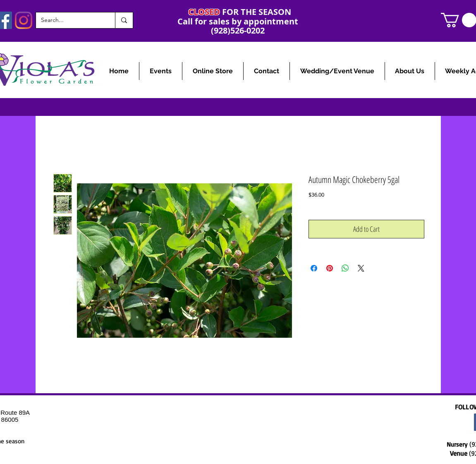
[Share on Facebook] (314, 268)
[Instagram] (24, 20)
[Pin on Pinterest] (330, 268)
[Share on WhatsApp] (345, 268)
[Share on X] (361, 268)
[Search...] (69, 20)
